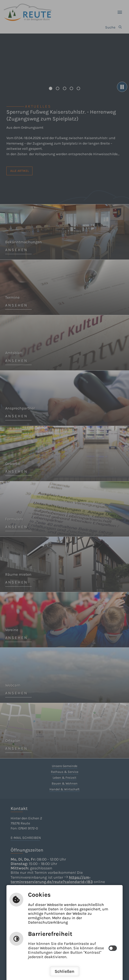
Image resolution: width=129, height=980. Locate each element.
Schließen (64, 971)
